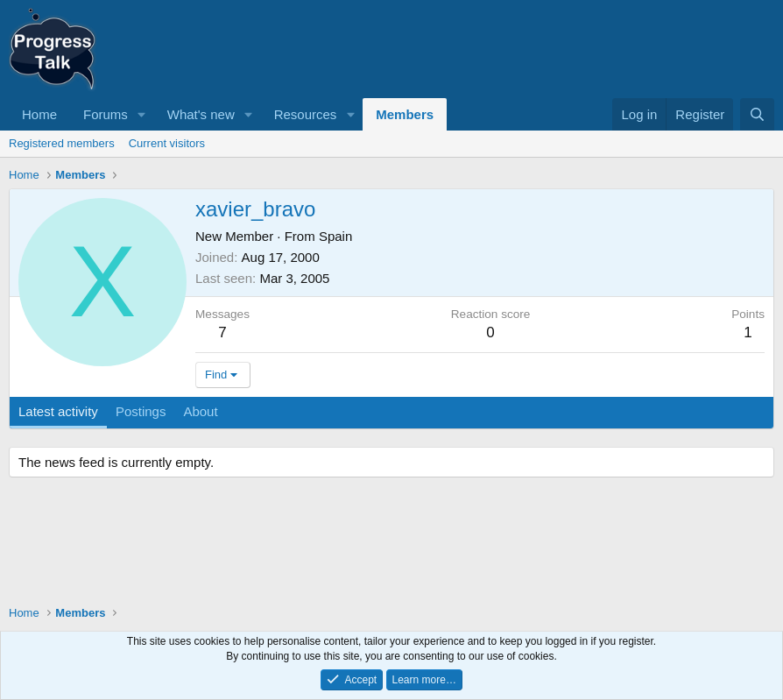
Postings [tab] (141, 411)
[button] (142, 114)
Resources (306, 114)
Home (39, 114)
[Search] (757, 114)
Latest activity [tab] (58, 411)
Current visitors (167, 143)
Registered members (62, 143)
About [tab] (200, 411)
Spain (335, 236)
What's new (201, 114)
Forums (106, 114)
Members (405, 114)
